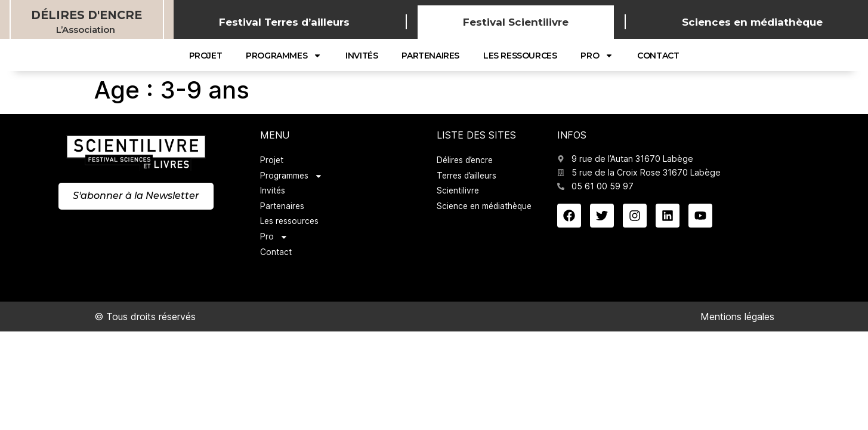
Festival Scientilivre (516, 22)
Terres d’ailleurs (468, 176)
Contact (658, 56)
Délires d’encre (467, 161)
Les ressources (520, 56)
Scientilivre (458, 192)
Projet (206, 56)
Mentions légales (737, 319)
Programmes (284, 56)
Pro (597, 56)
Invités (362, 56)
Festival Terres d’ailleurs (284, 22)
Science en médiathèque (486, 208)
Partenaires (430, 56)
